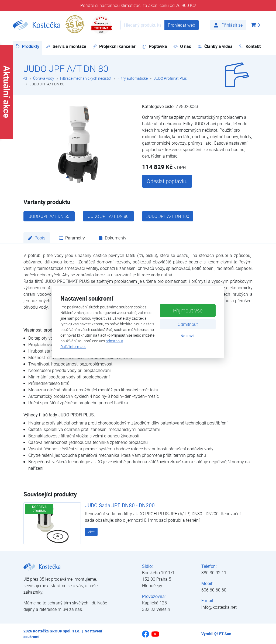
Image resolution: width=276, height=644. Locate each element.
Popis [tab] (37, 238)
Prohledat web (182, 25)
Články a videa (215, 46)
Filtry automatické (133, 78)
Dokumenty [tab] (112, 238)
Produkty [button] (29, 46)
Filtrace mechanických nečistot (86, 78)
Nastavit (188, 336)
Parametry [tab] (72, 238)
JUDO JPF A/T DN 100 (168, 216)
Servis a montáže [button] (66, 46)
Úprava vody (44, 78)
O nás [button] (182, 46)
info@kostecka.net (219, 607)
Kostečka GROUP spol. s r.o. (57, 631)
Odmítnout (188, 324)
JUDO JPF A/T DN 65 (49, 216)
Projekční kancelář (114, 46)
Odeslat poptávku (167, 181)
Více (91, 532)
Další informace (73, 347)
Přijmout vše (188, 310)
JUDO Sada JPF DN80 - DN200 (120, 505)
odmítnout (114, 341)
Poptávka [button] (155, 46)
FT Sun (223, 634)
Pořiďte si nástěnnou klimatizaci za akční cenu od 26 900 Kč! (138, 5)
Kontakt (250, 46)
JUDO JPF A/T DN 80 (108, 216)
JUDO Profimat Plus (170, 78)
